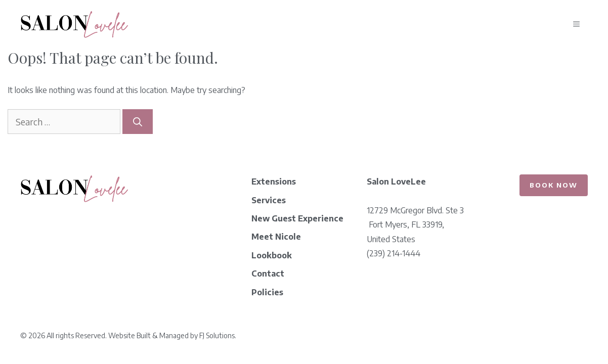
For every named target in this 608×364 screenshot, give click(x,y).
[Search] (138, 122)
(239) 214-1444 (394, 253)
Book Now (554, 185)
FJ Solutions (217, 335)
